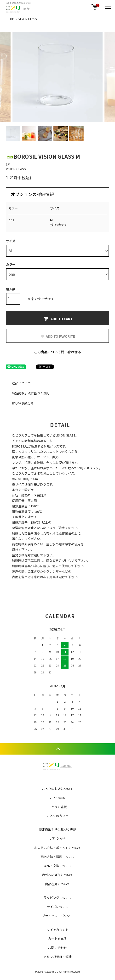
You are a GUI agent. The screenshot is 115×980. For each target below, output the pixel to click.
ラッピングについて (58, 898)
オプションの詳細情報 (32, 194)
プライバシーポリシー (57, 916)
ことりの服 (58, 798)
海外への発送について (57, 875)
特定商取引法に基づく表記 (31, 393)
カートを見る (57, 938)
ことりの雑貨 (57, 807)
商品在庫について (57, 884)
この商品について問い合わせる (57, 352)
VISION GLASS (28, 19)
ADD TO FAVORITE (58, 336)
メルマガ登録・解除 (58, 957)
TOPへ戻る (57, 749)
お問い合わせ (57, 948)
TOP (11, 19)
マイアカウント (58, 930)
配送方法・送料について (58, 857)
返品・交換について (58, 866)
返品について (21, 383)
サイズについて (58, 907)
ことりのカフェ (58, 816)
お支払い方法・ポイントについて (58, 848)
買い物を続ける (23, 403)
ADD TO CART (58, 319)
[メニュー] (108, 7)
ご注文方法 (58, 839)
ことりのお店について (57, 789)
